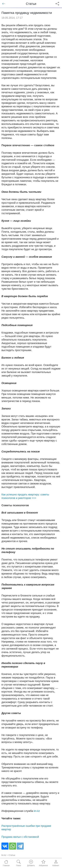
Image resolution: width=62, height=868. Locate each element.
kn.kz (37, 811)
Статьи (12, 855)
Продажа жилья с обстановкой (20, 837)
